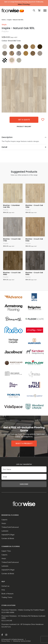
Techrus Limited (26, 641)
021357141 (6, 627)
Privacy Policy (6, 641)
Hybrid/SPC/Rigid (8, 535)
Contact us (5, 586)
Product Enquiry (24, 127)
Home (4, 20)
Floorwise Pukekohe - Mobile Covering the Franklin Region (23, 610)
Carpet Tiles (6, 551)
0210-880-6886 (8, 612)
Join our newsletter (24, 464)
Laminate (5, 531)
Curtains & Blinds (8, 539)
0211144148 (7, 621)
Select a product (24, 443)
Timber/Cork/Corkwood (10, 527)
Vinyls (4, 523)
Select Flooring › (24, 4)
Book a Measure (7, 594)
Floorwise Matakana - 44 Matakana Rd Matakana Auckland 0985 (23, 617)
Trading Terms (7, 597)
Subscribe (24, 484)
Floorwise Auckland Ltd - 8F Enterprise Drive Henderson (22, 624)
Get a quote (24, 120)
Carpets (4, 520)
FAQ (3, 590)
